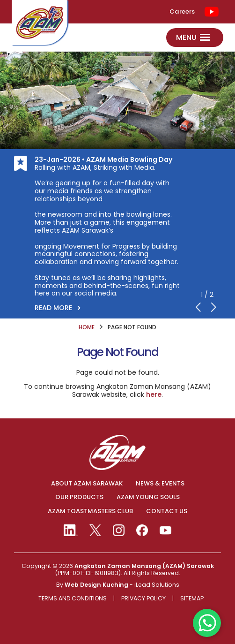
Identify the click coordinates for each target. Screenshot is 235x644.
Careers (182, 12)
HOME (87, 327)
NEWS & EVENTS (160, 484)
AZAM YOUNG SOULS (148, 497)
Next (214, 307)
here (154, 394)
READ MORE (53, 308)
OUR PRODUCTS (79, 497)
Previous (198, 307)
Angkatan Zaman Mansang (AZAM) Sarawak (144, 566)
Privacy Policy (143, 599)
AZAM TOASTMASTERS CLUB (90, 511)
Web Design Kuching (96, 585)
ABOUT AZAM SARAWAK (87, 484)
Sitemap (192, 599)
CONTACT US (167, 511)
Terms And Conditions (73, 599)
